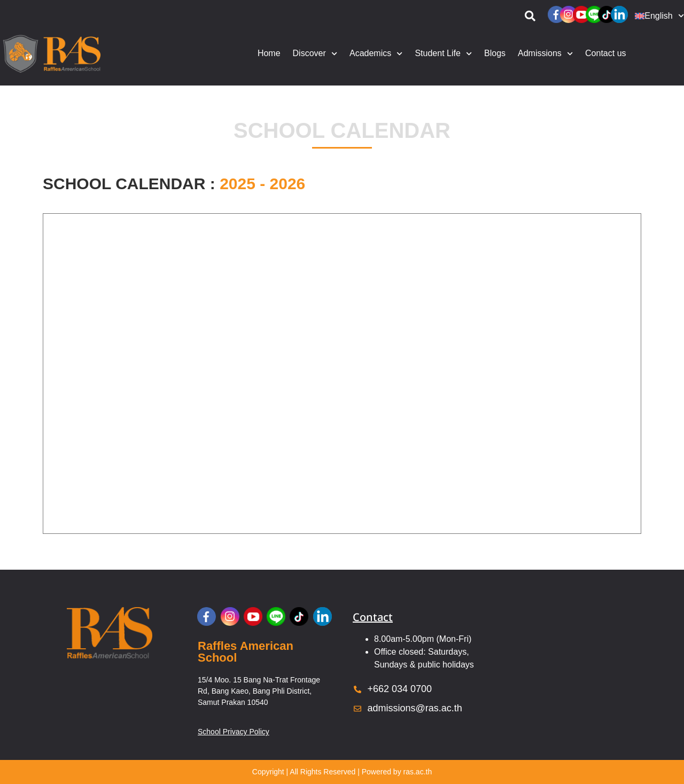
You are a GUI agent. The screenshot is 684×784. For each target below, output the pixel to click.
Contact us (605, 53)
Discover (315, 54)
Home (269, 53)
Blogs (495, 53)
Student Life (443, 54)
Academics (376, 54)
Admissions (545, 54)
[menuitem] (657, 16)
